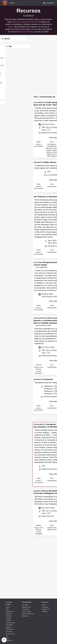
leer (48, 127)
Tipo (10, 46)
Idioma (7, 39)
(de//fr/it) (45, 162)
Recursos (25, 605)
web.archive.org (48, 516)
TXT (49, 130)
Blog (7, 609)
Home (8, 607)
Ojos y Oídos (26, 611)
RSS (7, 638)
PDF (49, 172)
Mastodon (9, 640)
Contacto (9, 616)
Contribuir (28, 16)
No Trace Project (48, 124)
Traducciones (10, 623)
